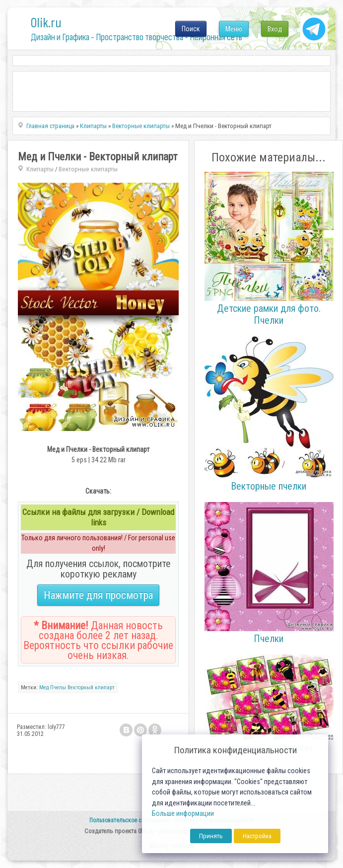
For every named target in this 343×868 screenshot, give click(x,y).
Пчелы (58, 687)
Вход (275, 29)
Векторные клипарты (88, 169)
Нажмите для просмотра (98, 595)
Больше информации (183, 814)
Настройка (257, 836)
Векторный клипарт (91, 687)
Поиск (191, 29)
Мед (44, 687)
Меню (234, 29)
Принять (211, 836)
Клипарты (40, 169)
